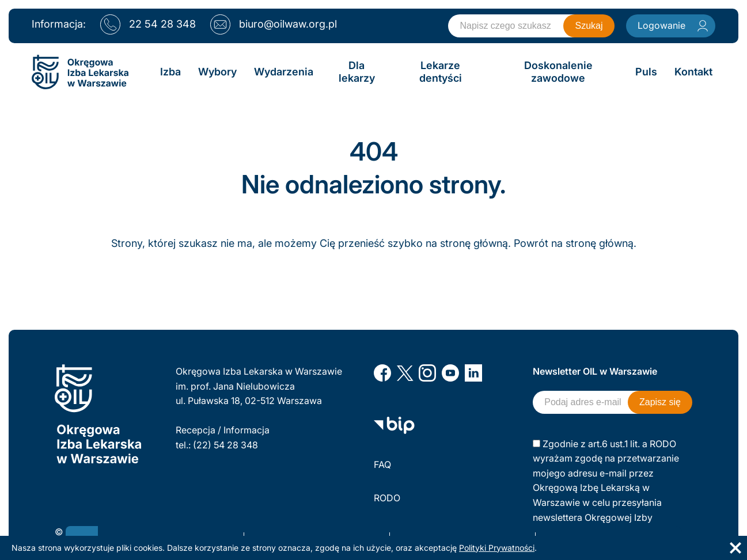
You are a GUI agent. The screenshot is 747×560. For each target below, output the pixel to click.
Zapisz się (660, 402)
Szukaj (589, 26)
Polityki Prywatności (497, 548)
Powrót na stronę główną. (575, 243)
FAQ (382, 464)
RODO (387, 498)
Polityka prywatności (419, 532)
